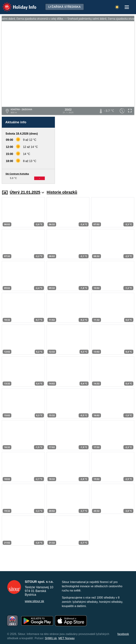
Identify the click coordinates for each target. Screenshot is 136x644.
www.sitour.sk (34, 601)
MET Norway (67, 638)
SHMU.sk (51, 638)
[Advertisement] (96, 150)
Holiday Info (16, 5)
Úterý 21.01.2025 (27, 192)
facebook (123, 634)
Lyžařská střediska (65, 7)
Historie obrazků (62, 192)
